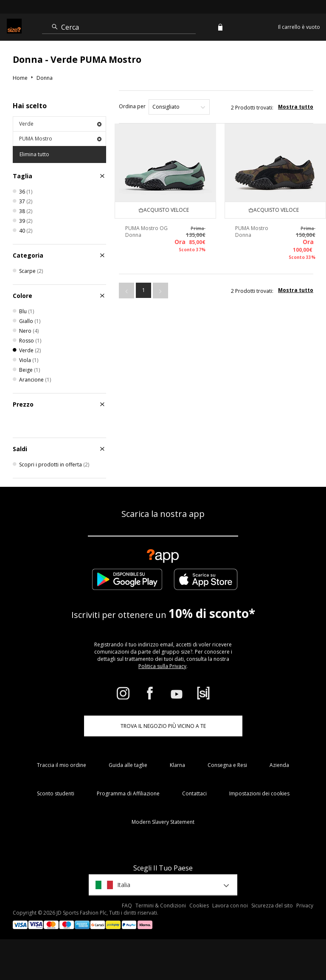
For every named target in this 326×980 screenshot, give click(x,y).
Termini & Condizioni (161, 906)
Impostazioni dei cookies (259, 793)
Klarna (177, 765)
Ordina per (132, 106)
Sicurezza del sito (272, 906)
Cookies (199, 906)
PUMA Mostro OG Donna (146, 232)
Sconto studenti (56, 793)
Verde (60, 124)
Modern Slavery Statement (163, 822)
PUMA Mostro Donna (252, 232)
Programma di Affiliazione (128, 793)
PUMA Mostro (60, 139)
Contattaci (194, 793)
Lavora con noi (230, 906)
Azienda (279, 765)
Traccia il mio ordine (62, 765)
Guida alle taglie (128, 765)
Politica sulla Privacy (162, 666)
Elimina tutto (34, 154)
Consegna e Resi (227, 765)
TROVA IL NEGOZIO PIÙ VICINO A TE (163, 726)
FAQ (127, 906)
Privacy (305, 906)
